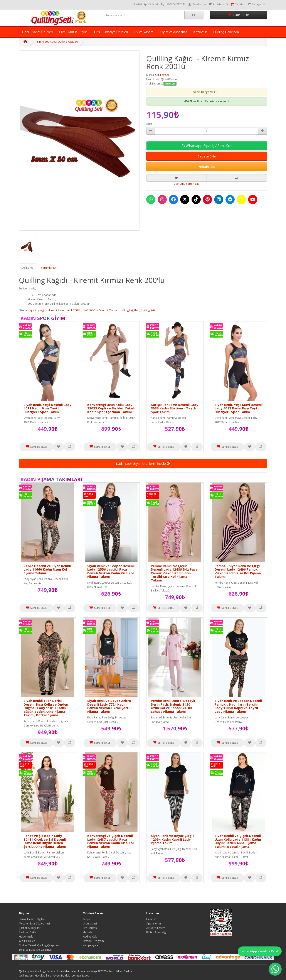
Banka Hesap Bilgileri (32, 919)
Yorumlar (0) (49, 268)
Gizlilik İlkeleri (27, 941)
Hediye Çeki (90, 937)
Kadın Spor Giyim (43, 318)
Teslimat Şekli (27, 932)
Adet (149, 124)
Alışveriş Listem (156, 928)
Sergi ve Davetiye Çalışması (36, 950)
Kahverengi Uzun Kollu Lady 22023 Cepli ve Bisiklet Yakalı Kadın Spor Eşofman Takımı (111, 408)
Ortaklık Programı (94, 941)
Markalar (88, 932)
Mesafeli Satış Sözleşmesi (34, 923)
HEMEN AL (207, 166)
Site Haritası (90, 928)
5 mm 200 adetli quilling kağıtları (119, 310)
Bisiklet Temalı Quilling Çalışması (39, 945)
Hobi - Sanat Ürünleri (37, 32)
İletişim (87, 919)
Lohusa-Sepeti (81, 976)
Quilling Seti (162, 75)
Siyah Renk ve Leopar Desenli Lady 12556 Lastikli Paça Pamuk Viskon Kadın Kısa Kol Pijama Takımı (111, 571)
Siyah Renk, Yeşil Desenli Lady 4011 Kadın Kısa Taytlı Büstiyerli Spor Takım (47, 408)
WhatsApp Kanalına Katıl (260, 951)
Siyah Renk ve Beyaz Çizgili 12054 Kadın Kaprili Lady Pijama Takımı (172, 839)
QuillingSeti (26, 976)
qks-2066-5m (90, 310)
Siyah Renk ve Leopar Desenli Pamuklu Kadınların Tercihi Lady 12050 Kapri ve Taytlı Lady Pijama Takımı (238, 706)
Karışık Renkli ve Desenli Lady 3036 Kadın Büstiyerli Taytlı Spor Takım (175, 408)
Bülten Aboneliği (156, 932)
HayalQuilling (43, 976)
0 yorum (179, 184)
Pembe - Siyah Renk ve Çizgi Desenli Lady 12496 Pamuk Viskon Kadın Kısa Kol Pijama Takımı (238, 571)
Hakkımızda (26, 937)
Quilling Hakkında (226, 32)
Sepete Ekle (207, 156)
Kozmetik (200, 32)
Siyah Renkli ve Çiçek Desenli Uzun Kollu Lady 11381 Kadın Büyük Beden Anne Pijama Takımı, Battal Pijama (238, 841)
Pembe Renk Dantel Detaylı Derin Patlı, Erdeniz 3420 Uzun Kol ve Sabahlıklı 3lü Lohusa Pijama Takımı (173, 706)
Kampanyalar (91, 945)
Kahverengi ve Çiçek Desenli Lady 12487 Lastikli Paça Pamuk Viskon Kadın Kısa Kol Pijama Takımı (110, 841)
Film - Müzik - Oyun (73, 32)
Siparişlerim (154, 923)
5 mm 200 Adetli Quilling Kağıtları (57, 42)
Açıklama (28, 268)
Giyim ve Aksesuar (173, 32)
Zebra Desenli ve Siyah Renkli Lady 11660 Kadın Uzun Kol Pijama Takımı (47, 569)
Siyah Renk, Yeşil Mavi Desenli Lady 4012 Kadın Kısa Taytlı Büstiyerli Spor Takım (239, 408)
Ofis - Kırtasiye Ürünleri (111, 32)
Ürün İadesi (90, 923)
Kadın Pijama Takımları (51, 479)
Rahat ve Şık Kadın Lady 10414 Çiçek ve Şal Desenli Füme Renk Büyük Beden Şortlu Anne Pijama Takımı (45, 841)
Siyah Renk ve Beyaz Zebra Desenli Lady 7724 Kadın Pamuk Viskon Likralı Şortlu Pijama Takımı (109, 706)
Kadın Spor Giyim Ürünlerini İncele (143, 463)
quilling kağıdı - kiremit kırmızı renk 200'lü (55, 310)
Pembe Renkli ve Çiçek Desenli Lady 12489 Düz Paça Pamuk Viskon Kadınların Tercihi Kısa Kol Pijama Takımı (174, 573)
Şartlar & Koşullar (30, 928)
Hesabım (152, 919)
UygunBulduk (61, 976)
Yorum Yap (193, 184)
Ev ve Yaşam (144, 32)
